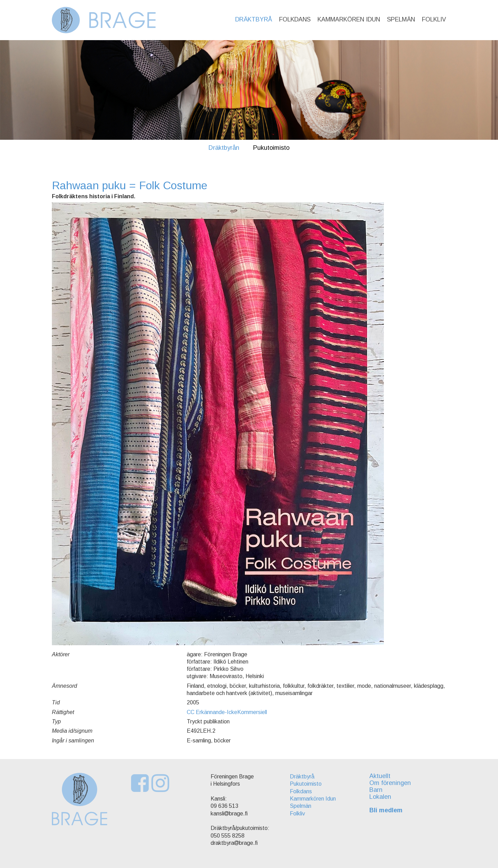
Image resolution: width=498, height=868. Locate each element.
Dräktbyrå (254, 19)
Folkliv (434, 19)
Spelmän (401, 19)
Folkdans (295, 19)
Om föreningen (390, 783)
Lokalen (380, 797)
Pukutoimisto (271, 148)
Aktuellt (380, 776)
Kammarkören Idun (349, 19)
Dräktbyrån (224, 148)
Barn (376, 790)
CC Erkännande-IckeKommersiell (227, 712)
